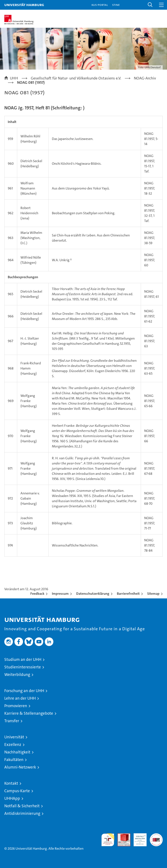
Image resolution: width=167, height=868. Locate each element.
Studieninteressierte (23, 667)
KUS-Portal (100, 5)
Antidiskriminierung (22, 813)
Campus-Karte (17, 791)
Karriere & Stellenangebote (29, 713)
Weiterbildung (17, 675)
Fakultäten (14, 760)
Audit (122, 836)
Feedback (37, 594)
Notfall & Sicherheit (22, 806)
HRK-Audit (138, 838)
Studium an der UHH (23, 659)
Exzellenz (13, 745)
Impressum (60, 594)
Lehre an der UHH (20, 698)
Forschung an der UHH (24, 691)
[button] (150, 5)
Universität (14, 737)
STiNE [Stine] (116, 5)
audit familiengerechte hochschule (108, 840)
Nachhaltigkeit (17, 752)
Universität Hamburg (24, 5)
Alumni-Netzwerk (20, 767)
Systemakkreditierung (156, 836)
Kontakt (11, 783)
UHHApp (12, 798)
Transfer (12, 721)
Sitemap (153, 594)
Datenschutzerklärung (93, 594)
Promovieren (16, 706)
